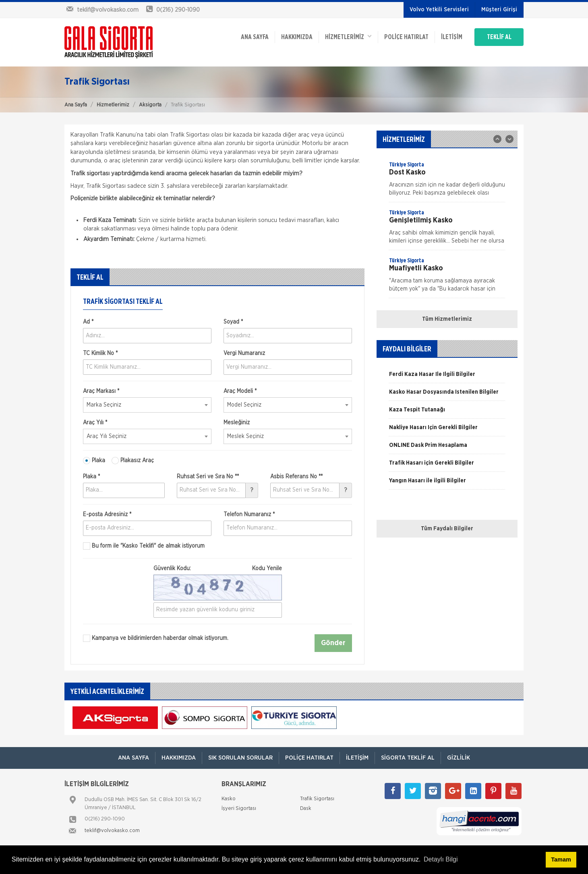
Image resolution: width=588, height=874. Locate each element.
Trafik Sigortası (317, 799)
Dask (306, 809)
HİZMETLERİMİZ (348, 36)
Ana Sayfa (76, 105)
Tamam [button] (561, 859)
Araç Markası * (101, 391)
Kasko (229, 799)
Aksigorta (150, 105)
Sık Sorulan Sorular (240, 758)
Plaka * (91, 477)
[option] (447, 181)
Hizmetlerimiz (113, 105)
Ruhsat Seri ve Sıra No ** (208, 477)
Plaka (94, 461)
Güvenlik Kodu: (218, 569)
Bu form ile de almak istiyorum (144, 546)
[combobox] (147, 405)
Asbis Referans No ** (296, 477)
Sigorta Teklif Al (408, 758)
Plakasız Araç (133, 461)
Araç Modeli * (240, 391)
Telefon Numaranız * (249, 515)
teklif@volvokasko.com (112, 831)
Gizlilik (459, 758)
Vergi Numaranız (244, 353)
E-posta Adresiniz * (107, 515)
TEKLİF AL (499, 37)
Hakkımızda (297, 37)
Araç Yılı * (95, 423)
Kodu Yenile (267, 569)
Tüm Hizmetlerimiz (447, 319)
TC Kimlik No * (100, 353)
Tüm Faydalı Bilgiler (447, 529)
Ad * (88, 322)
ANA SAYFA (255, 37)
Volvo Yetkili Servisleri (439, 10)
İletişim (452, 37)
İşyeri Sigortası (239, 809)
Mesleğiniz (237, 423)
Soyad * (233, 322)
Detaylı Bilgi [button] (441, 859)
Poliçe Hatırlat (406, 37)
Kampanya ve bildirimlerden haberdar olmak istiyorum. (156, 638)
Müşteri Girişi (499, 10)
